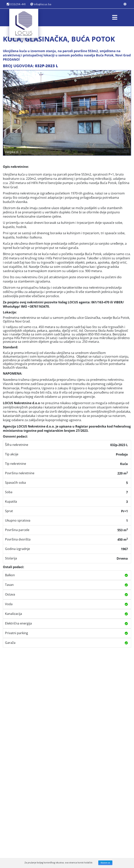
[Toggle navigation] (115, 17)
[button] (9, 113)
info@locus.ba (41, 4)
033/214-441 (16, 4)
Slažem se (105, 863)
